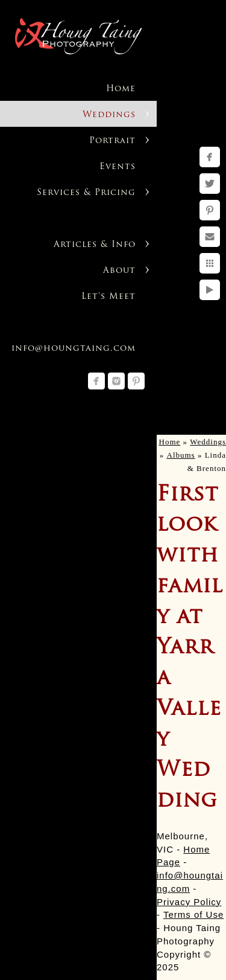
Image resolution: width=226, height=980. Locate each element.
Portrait (112, 141)
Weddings (109, 115)
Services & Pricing (86, 193)
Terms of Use (193, 914)
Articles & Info (95, 245)
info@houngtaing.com (74, 349)
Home (121, 89)
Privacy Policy (189, 902)
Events (118, 167)
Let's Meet (108, 297)
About (119, 271)
